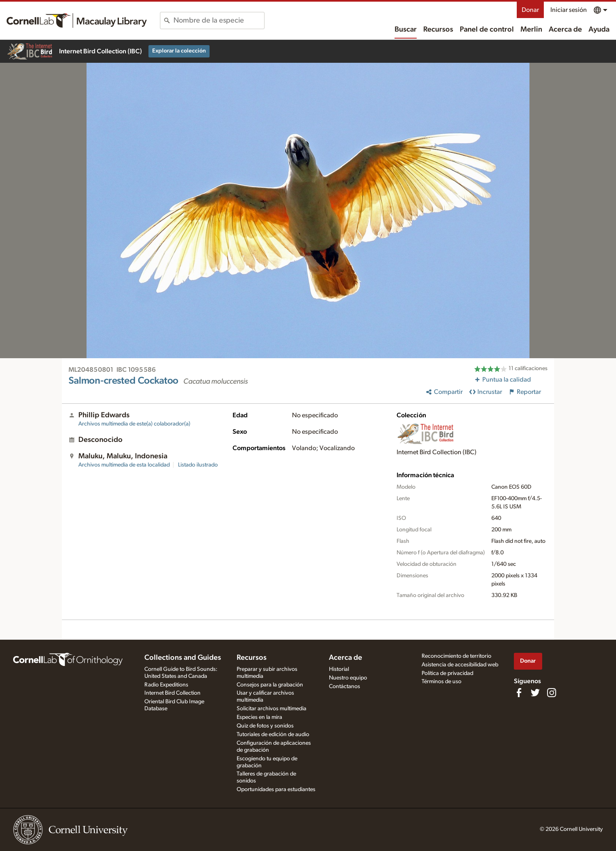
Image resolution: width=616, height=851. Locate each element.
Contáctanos (345, 686)
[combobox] (219, 21)
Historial (339, 669)
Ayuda (599, 30)
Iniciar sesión (569, 10)
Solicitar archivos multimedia (271, 709)
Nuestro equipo (348, 678)
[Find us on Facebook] (519, 693)
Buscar (406, 30)
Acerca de (565, 30)
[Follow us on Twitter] (535, 693)
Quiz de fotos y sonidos (265, 726)
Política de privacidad (447, 673)
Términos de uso (441, 682)
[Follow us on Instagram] (552, 693)
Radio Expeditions (166, 685)
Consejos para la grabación (270, 685)
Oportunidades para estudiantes (276, 789)
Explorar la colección (179, 51)
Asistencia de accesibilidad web (460, 665)
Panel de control (487, 30)
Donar (530, 10)
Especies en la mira (259, 717)
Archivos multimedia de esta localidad (124, 465)
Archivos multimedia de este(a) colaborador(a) (134, 424)
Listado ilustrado (198, 465)
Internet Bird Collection (172, 693)
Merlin (531, 30)
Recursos (438, 30)
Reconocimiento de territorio (456, 656)
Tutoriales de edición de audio (273, 734)
